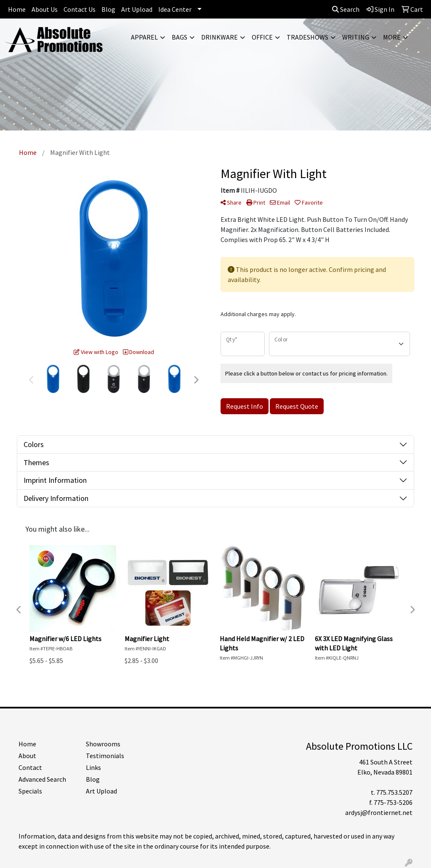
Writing (356, 37)
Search (346, 9)
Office (262, 37)
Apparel (144, 37)
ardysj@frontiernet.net (379, 812)
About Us (45, 9)
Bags (180, 37)
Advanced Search (42, 779)
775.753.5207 (394, 792)
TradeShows (307, 37)
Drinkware (219, 37)
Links (93, 767)
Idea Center (175, 9)
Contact (30, 767)
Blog (108, 9)
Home (17, 9)
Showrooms (103, 744)
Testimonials (105, 756)
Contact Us (80, 9)
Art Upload (137, 9)
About (27, 756)
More (392, 37)
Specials (30, 791)
